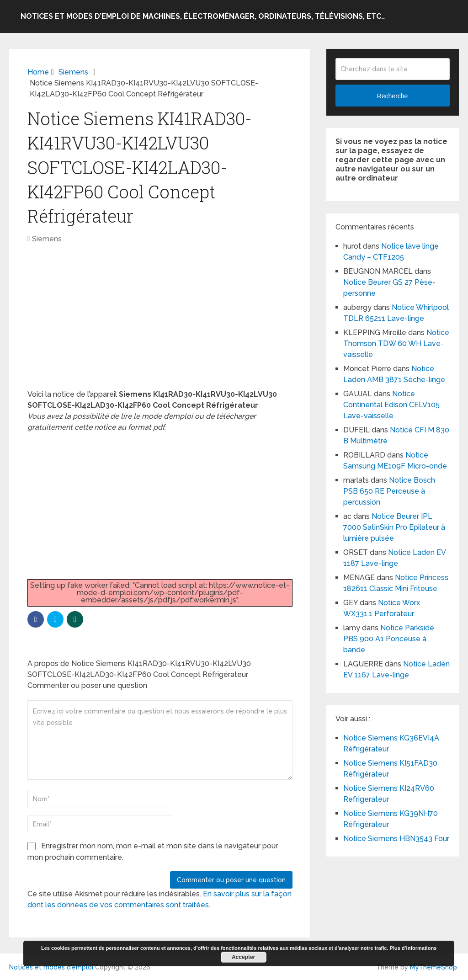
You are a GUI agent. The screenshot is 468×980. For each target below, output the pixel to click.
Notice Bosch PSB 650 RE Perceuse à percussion (389, 491)
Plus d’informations (413, 948)
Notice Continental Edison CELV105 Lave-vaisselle (391, 405)
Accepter (243, 957)
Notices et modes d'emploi (51, 967)
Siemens (47, 239)
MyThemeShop (433, 967)
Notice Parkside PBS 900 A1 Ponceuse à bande (389, 639)
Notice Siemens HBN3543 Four (396, 839)
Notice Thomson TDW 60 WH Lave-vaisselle (396, 344)
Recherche (393, 96)
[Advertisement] (160, 321)
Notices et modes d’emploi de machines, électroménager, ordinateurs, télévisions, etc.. (203, 16)
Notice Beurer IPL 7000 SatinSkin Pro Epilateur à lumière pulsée (395, 527)
